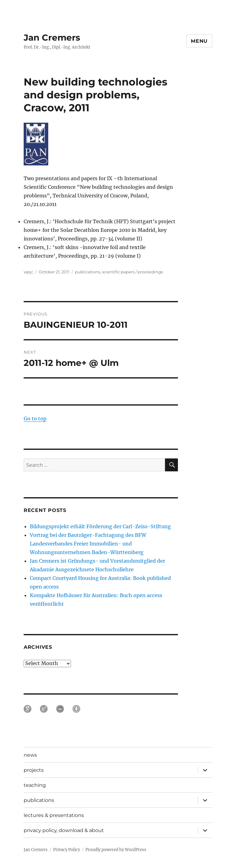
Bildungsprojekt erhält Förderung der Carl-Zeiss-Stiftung (100, 526)
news (30, 755)
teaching (35, 785)
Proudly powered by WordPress (116, 850)
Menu (199, 41)
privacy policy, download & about (64, 830)
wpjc (28, 272)
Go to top (35, 418)
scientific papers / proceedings (132, 272)
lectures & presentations (54, 815)
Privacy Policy (67, 850)
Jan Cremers (52, 38)
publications (88, 272)
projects (34, 770)
